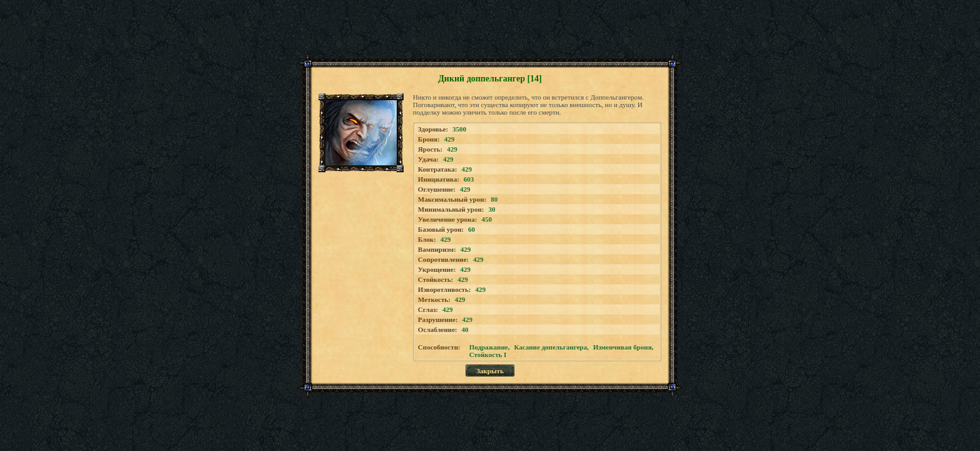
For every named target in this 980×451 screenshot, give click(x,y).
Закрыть (490, 371)
